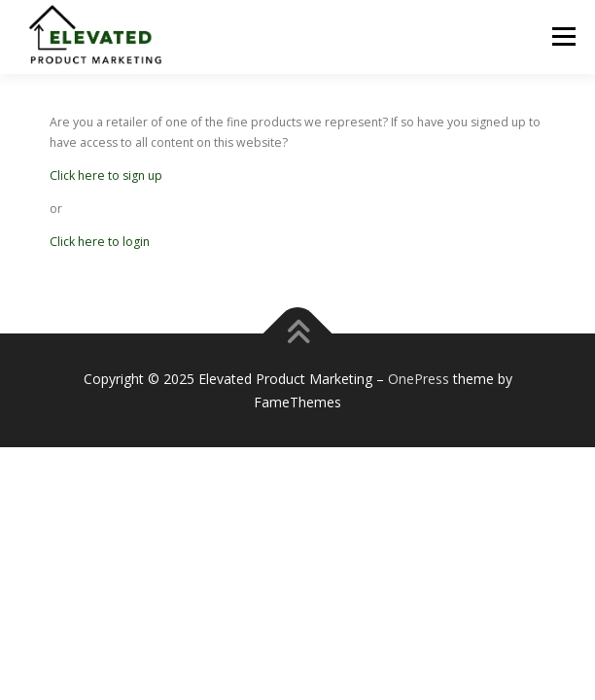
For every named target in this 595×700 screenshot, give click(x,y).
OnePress (419, 379)
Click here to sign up (106, 175)
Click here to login (100, 242)
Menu (562, 36)
